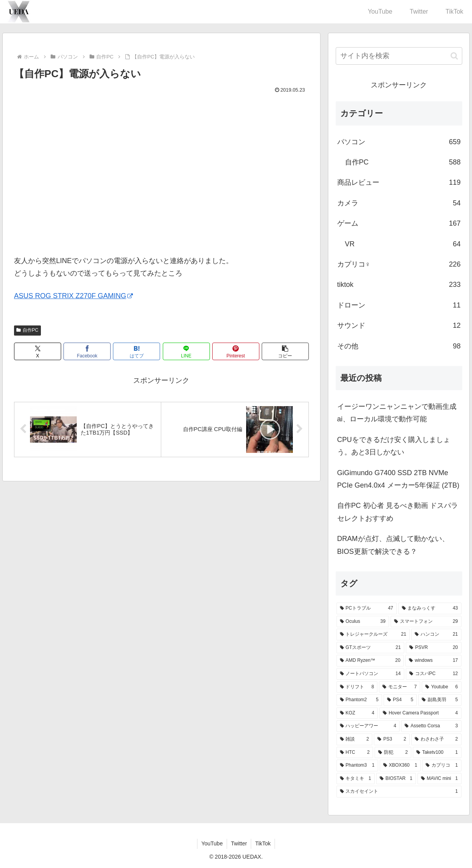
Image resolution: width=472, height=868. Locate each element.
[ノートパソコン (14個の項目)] (370, 674)
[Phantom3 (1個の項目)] (357, 765)
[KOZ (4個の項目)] (357, 713)
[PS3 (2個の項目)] (392, 739)
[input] (399, 56)
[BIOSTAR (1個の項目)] (396, 779)
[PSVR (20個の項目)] (434, 648)
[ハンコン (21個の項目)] (436, 635)
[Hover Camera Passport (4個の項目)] (420, 713)
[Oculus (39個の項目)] (363, 622)
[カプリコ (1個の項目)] (442, 765)
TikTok (263, 843)
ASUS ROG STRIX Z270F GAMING (73, 296)
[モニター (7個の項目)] (400, 687)
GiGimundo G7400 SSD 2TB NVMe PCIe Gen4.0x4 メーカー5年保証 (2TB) (398, 479)
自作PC (27, 330)
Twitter (239, 843)
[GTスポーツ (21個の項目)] (371, 648)
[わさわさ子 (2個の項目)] (436, 739)
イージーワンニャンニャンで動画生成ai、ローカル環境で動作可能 (397, 413)
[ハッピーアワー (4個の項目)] (368, 726)
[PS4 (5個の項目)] (400, 700)
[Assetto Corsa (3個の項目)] (431, 726)
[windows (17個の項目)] (433, 661)
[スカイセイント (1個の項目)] (399, 792)
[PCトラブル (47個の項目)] (367, 608)
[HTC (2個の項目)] (355, 753)
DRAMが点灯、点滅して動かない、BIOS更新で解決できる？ (393, 545)
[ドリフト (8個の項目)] (357, 687)
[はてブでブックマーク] (136, 351)
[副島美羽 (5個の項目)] (440, 700)
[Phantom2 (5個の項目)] (359, 700)
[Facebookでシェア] (87, 351)
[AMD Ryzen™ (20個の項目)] (370, 661)
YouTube (212, 843)
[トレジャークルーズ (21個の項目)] (373, 635)
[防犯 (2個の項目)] (393, 753)
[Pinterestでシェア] (236, 351)
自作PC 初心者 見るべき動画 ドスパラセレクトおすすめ (398, 512)
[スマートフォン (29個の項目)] (426, 622)
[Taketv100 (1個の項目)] (437, 753)
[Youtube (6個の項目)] (441, 687)
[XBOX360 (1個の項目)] (400, 765)
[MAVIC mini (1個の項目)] (439, 779)
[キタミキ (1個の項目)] (356, 779)
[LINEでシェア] (186, 351)
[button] (285, 351)
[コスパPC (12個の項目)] (434, 674)
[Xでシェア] (38, 351)
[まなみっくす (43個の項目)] (430, 608)
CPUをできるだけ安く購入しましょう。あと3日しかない (394, 446)
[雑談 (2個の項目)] (355, 739)
